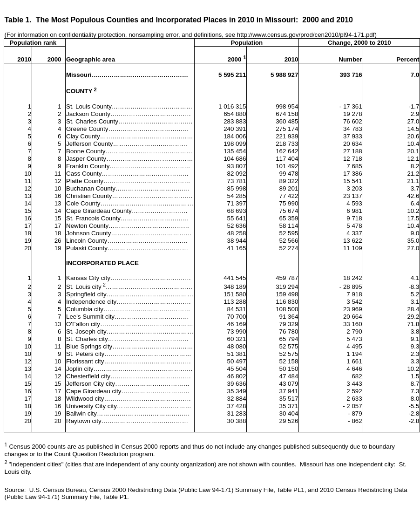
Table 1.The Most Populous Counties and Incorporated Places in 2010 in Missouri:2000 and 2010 (179, 20)
